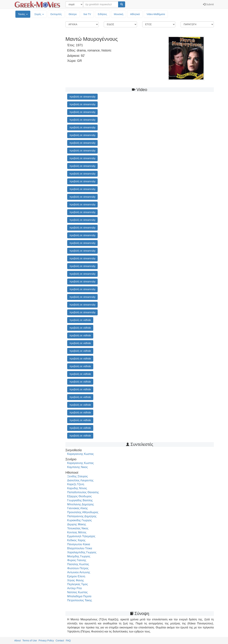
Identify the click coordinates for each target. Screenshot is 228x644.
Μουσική (119, 14)
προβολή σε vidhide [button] (80, 320)
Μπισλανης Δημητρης (81, 504)
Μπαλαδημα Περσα (79, 596)
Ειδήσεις (102, 14)
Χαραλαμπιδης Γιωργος (82, 552)
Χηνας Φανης (76, 580)
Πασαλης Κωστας (78, 564)
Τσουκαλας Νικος (78, 528)
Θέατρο (73, 14)
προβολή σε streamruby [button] (82, 97)
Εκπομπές (56, 14)
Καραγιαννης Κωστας (80, 454)
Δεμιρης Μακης (77, 524)
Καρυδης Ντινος (77, 488)
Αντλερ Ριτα (74, 588)
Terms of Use (30, 640)
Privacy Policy (46, 640)
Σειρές (39, 14)
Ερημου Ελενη (76, 576)
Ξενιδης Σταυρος (78, 476)
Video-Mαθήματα (156, 14)
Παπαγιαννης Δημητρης (82, 516)
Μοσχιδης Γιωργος (79, 556)
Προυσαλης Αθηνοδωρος (83, 512)
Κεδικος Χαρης (76, 540)
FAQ (68, 640)
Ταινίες (23, 14)
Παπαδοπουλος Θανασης (83, 492)
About (18, 640)
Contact (60, 640)
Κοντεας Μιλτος (77, 532)
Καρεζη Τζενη (76, 484)
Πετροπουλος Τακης (80, 600)
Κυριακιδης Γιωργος (80, 520)
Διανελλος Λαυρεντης (80, 480)
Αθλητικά (135, 14)
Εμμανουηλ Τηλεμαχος (81, 536)
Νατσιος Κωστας (77, 592)
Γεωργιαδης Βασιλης (80, 500)
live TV (87, 14)
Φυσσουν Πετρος (78, 568)
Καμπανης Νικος (78, 467)
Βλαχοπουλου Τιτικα (80, 548)
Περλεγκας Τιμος (78, 584)
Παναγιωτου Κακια (79, 544)
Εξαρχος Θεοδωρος (79, 496)
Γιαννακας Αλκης (78, 508)
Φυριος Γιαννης (77, 560)
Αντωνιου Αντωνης (79, 572)
